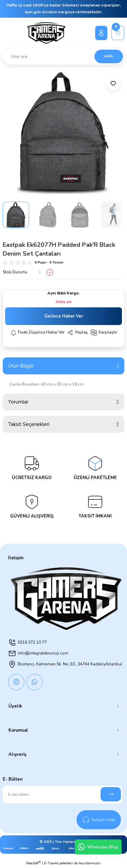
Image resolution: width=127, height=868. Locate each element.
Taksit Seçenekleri (29, 424)
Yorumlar (18, 402)
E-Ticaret (51, 863)
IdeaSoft (33, 863)
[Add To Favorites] (113, 83)
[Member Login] (101, 33)
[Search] (63, 56)
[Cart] (118, 33)
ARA (109, 56)
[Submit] (111, 794)
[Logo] (46, 33)
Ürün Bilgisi (21, 366)
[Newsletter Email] (62, 795)
